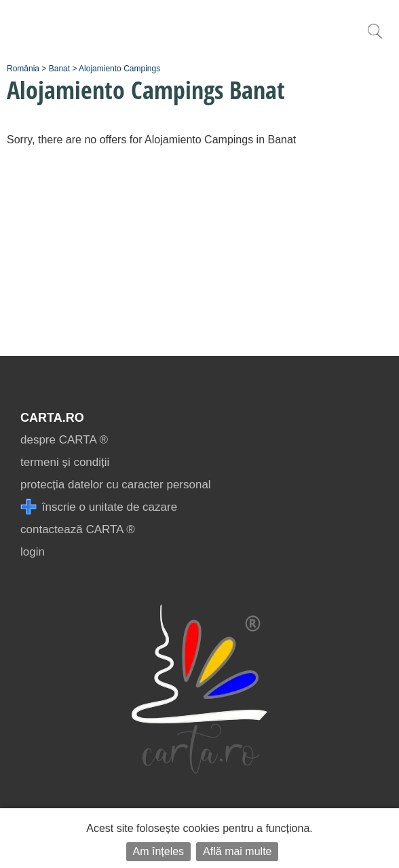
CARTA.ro (52, 418)
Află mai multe (237, 851)
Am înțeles (159, 851)
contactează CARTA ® (78, 529)
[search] (375, 38)
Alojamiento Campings (119, 69)
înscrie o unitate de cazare (99, 507)
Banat (59, 69)
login (33, 552)
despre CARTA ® (64, 440)
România (23, 69)
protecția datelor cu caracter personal (116, 485)
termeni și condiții (65, 462)
